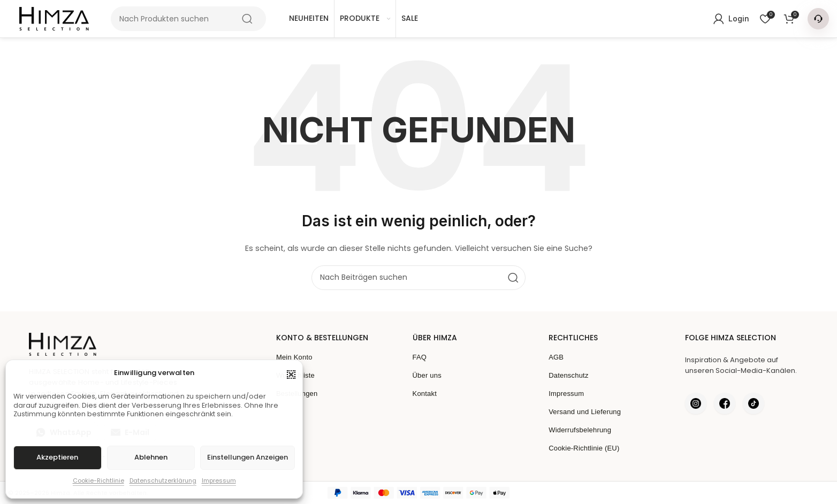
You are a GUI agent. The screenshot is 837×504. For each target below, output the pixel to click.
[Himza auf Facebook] (725, 403)
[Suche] (188, 19)
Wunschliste (295, 375)
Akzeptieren (57, 457)
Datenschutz (568, 375)
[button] (291, 375)
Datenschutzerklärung (163, 480)
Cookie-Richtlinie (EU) (584, 448)
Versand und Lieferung (585, 412)
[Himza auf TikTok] (754, 403)
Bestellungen (297, 394)
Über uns (427, 375)
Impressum (219, 480)
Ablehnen (151, 457)
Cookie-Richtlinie (98, 480)
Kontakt (425, 394)
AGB (556, 357)
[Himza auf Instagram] (696, 403)
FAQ (420, 357)
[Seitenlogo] (54, 18)
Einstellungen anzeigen (248, 457)
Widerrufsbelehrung (580, 430)
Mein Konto (294, 357)
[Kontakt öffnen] (818, 19)
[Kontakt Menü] (818, 19)
